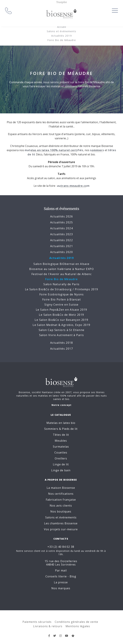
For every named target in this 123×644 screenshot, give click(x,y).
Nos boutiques (62, 511)
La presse (62, 579)
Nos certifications (62, 494)
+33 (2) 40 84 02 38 (62, 547)
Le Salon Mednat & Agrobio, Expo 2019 (61, 325)
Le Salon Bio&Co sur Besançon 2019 (61, 320)
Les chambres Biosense (62, 523)
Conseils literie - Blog (62, 573)
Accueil (62, 27)
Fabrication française (62, 500)
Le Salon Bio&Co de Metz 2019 (61, 315)
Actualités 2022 (62, 240)
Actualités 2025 (62, 222)
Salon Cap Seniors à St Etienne (62, 330)
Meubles (62, 440)
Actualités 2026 (62, 216)
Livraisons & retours (48, 623)
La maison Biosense (62, 488)
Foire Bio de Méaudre (62, 40)
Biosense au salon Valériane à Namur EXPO (62, 269)
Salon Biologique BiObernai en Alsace (61, 264)
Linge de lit (62, 464)
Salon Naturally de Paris (62, 284)
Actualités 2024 (62, 228)
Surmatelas (62, 446)
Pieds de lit (70, 429)
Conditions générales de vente (76, 619)
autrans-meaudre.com (73, 186)
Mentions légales (78, 623)
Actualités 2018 (62, 343)
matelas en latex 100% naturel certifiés (54, 150)
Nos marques (62, 585)
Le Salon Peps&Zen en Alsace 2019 (62, 310)
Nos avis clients (62, 506)
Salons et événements (62, 31)
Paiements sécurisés (37, 619)
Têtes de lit (62, 435)
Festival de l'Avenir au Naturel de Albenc (62, 274)
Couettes (62, 452)
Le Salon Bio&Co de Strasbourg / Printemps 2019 (62, 289)
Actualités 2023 (62, 234)
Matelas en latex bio (62, 423)
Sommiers (52, 429)
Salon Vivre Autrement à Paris (62, 335)
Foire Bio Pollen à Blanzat (62, 299)
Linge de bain (62, 470)
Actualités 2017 (62, 349)
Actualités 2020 (62, 252)
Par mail (62, 567)
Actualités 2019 (62, 36)
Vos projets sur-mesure (62, 529)
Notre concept (62, 405)
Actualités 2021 (62, 246)
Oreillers (62, 458)
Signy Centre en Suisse (62, 305)
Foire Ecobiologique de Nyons (62, 294)
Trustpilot (62, 2)
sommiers (97, 150)
